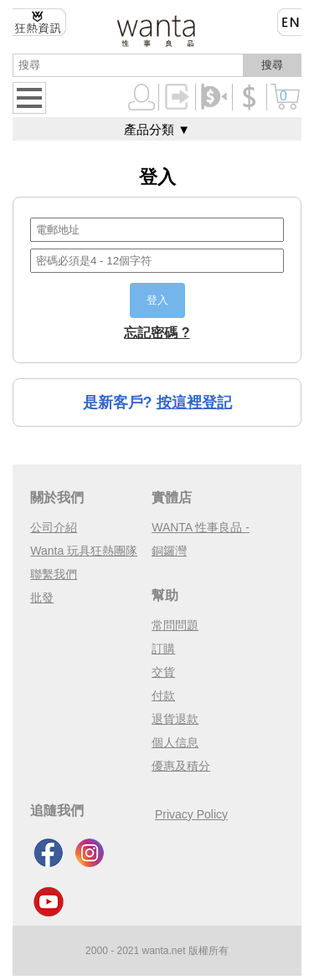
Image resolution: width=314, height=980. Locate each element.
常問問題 (175, 625)
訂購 (163, 649)
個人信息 (175, 742)
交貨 (163, 672)
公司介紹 (54, 527)
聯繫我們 (54, 574)
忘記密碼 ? (157, 333)
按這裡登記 (194, 403)
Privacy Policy (191, 814)
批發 (42, 598)
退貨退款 (175, 719)
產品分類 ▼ (157, 129)
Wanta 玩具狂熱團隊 (84, 551)
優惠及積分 (181, 766)
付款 (163, 695)
